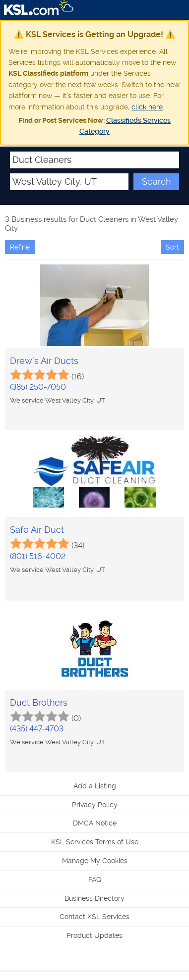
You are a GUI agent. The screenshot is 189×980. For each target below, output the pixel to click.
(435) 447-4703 (37, 729)
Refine (20, 247)
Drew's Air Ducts (44, 361)
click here (147, 107)
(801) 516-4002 (38, 556)
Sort (172, 247)
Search (156, 181)
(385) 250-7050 (38, 387)
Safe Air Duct (37, 530)
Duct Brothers (39, 702)
